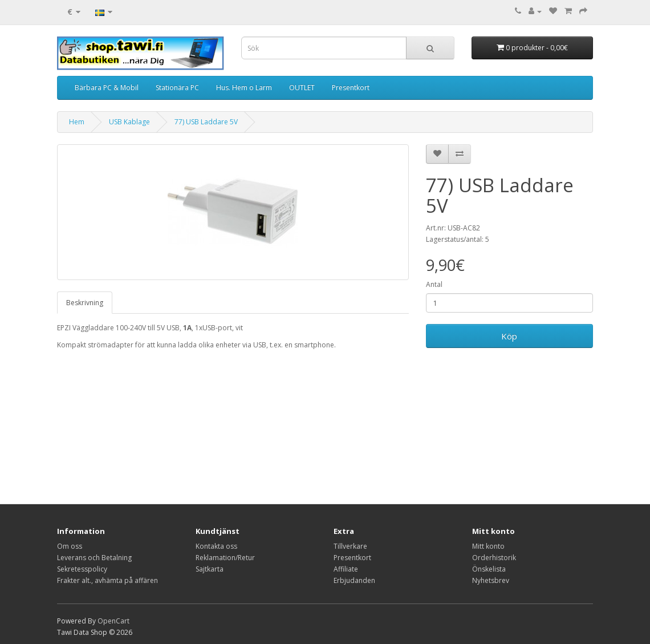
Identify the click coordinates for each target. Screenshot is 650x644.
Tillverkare (350, 546)
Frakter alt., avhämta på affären (107, 580)
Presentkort (351, 88)
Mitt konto (488, 546)
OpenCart (113, 621)
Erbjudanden (354, 580)
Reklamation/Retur (225, 558)
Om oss (70, 546)
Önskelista (489, 569)
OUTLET (302, 88)
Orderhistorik (494, 558)
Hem (77, 122)
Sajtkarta (210, 569)
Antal (434, 284)
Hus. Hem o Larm (244, 88)
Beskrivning (85, 303)
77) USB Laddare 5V (206, 122)
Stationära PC (177, 88)
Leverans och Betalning (94, 558)
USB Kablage (129, 122)
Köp (509, 336)
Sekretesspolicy (82, 569)
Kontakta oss (216, 546)
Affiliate (346, 569)
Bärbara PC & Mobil (107, 88)
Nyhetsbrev (491, 580)
